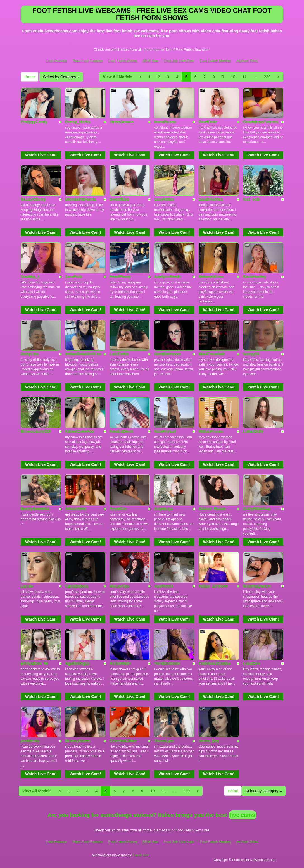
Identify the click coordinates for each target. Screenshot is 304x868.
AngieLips (163, 509)
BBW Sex (150, 61)
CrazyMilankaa (257, 509)
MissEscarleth (212, 354)
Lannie (27, 586)
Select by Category (61, 77)
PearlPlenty (120, 276)
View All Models (117, 77)
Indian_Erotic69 (213, 586)
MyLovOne (120, 586)
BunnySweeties (35, 509)
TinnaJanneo (122, 122)
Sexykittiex (164, 199)
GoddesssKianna (215, 663)
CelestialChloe (123, 741)
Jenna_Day (209, 741)
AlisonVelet (76, 509)
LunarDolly (253, 431)
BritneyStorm (78, 741)
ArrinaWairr (120, 663)
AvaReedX (164, 586)
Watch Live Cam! (41, 155)
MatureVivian (211, 431)
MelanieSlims (211, 276)
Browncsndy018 (36, 431)
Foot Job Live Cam (179, 61)
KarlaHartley (255, 276)
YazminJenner (167, 663)
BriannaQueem (257, 586)
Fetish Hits (141, 855)
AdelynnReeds (168, 276)
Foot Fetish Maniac (215, 61)
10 (233, 77)
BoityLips (30, 354)
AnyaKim (118, 509)
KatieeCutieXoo (79, 431)
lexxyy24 (251, 354)
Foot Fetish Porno (123, 61)
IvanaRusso (165, 122)
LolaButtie (119, 354)
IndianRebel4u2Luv (83, 354)
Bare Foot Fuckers (88, 61)
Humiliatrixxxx (167, 354)
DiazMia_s (30, 276)
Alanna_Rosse (212, 509)
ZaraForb (74, 276)
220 (267, 77)
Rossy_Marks (78, 122)
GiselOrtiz (208, 122)
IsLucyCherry (33, 199)
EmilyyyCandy (34, 122)
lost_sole (252, 199)
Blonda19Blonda (80, 199)
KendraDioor (121, 431)
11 (244, 77)
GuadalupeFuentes (261, 122)
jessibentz (30, 741)
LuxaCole (252, 663)
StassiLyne (164, 741)
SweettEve (119, 199)
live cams (243, 815)
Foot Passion (56, 61)
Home (29, 77)
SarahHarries (211, 199)
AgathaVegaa (77, 663)
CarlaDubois (77, 586)
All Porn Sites (247, 61)
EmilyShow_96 (34, 663)
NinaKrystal (165, 431)
